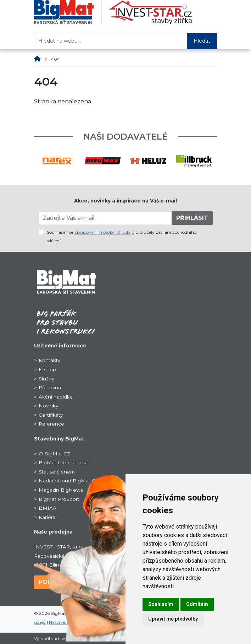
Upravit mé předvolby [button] (173, 619)
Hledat (202, 41)
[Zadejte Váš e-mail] (105, 218)
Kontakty (49, 360)
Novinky (48, 406)
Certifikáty (51, 415)
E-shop (47, 369)
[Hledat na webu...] (111, 41)
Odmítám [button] (197, 604)
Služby (46, 379)
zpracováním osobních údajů (104, 232)
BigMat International (64, 462)
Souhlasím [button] (161, 604)
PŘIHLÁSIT (192, 218)
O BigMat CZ (54, 454)
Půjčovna (50, 388)
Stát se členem (57, 472)
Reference (51, 424)
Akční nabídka (56, 397)
